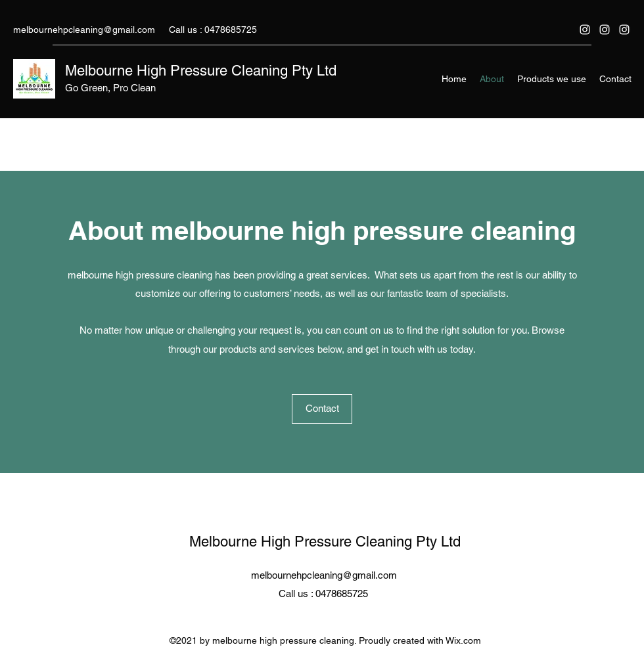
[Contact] (322, 409)
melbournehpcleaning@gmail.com (84, 30)
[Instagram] (585, 30)
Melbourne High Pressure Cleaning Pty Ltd (201, 71)
